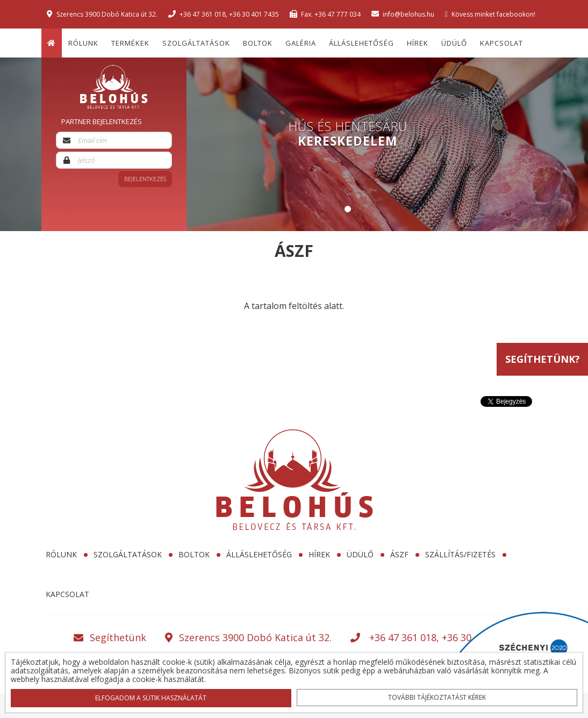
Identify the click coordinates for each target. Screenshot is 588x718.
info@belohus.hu (403, 14)
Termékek (130, 43)
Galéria (301, 43)
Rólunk (83, 43)
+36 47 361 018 (203, 14)
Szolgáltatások (196, 43)
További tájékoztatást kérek (437, 697)
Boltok (258, 43)
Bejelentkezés (145, 179)
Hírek (418, 43)
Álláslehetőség (361, 43)
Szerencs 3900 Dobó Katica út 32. (102, 14)
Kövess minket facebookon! (490, 14)
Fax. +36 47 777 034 (325, 14)
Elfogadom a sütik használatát (151, 697)
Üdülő (454, 43)
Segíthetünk (110, 637)
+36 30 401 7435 (254, 14)
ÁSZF (399, 554)
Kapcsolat (501, 43)
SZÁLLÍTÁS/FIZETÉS (460, 554)
